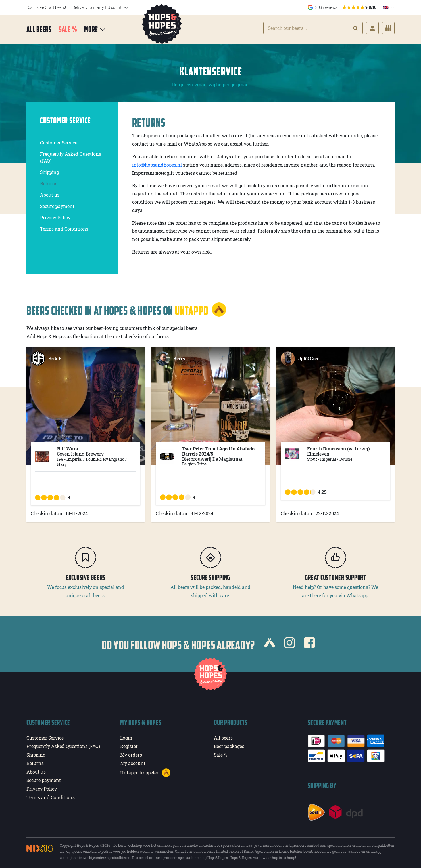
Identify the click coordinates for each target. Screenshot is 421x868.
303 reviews (342, 7)
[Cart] (388, 29)
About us (50, 193)
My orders (131, 753)
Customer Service (59, 141)
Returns (49, 182)
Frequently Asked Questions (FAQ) (71, 156)
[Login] (372, 29)
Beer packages (229, 744)
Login (126, 736)
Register (129, 744)
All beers (39, 30)
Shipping (50, 170)
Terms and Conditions (64, 227)
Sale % (68, 30)
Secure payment (57, 204)
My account (133, 761)
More (95, 30)
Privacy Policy (55, 216)
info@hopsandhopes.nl (157, 163)
